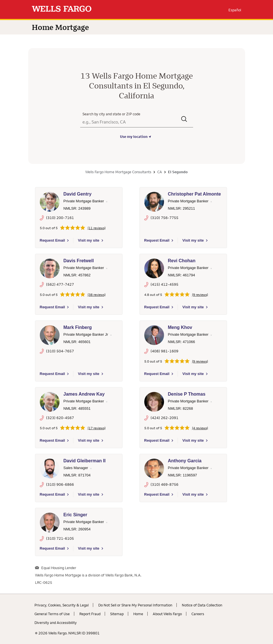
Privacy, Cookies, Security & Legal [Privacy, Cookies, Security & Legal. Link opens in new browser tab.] (62, 605)
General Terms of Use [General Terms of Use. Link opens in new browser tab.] (52, 614)
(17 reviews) (97, 428)
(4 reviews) (200, 428)
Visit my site (89, 240)
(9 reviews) (200, 295)
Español (235, 10)
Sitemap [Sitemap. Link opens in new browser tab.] (117, 614)
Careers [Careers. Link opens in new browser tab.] (198, 614)
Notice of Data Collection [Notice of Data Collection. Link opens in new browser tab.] (202, 605)
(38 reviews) (97, 295)
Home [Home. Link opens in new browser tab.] (138, 614)
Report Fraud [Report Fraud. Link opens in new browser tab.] (90, 614)
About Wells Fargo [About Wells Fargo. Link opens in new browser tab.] (167, 614)
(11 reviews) (97, 228)
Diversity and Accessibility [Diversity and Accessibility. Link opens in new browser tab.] (56, 623)
